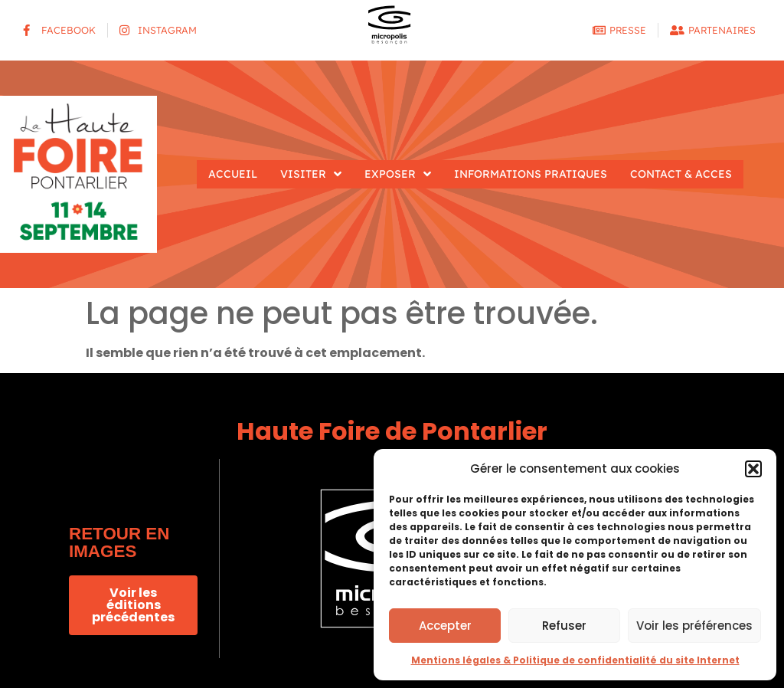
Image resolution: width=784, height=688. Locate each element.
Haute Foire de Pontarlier (392, 431)
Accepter (445, 626)
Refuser (564, 626)
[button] (753, 469)
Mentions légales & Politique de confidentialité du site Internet (575, 660)
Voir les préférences (694, 626)
